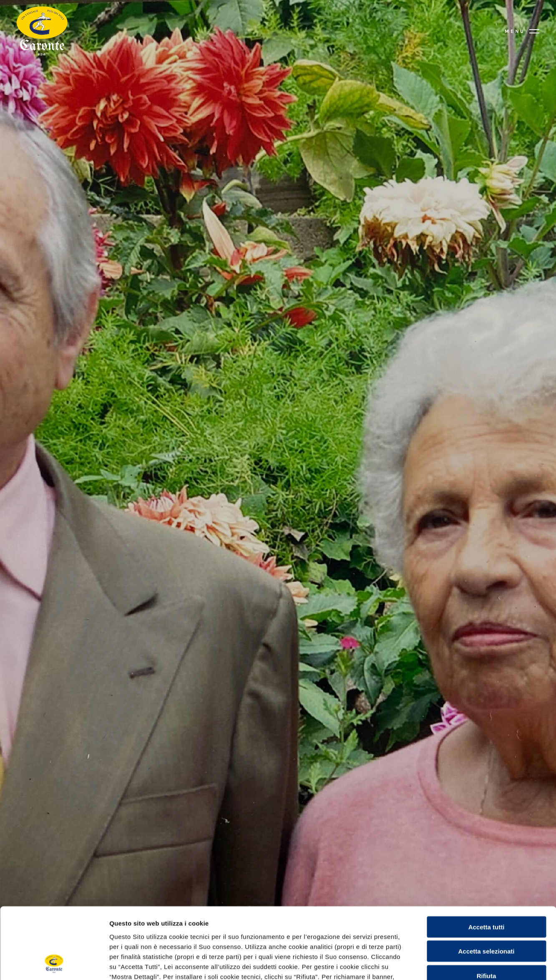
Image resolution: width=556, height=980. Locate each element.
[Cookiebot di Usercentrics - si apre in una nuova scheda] (54, 964)
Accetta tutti (487, 860)
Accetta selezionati (486, 885)
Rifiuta (487, 909)
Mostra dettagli (278, 964)
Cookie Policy (371, 930)
